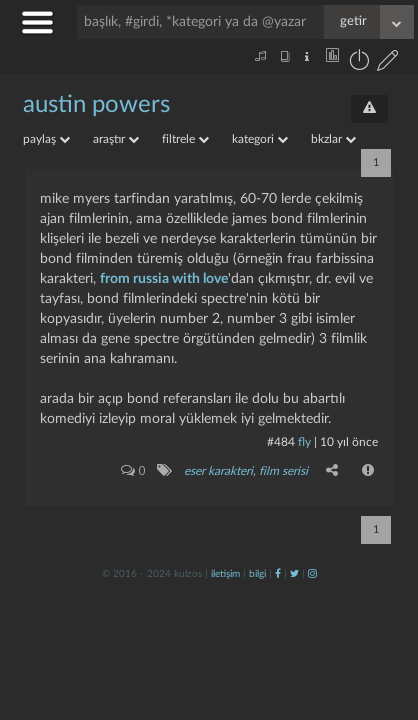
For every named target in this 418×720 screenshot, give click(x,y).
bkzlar (333, 139)
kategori (260, 139)
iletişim (225, 574)
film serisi (283, 471)
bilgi (257, 574)
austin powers (96, 105)
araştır (116, 139)
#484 (281, 442)
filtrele (185, 139)
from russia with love (164, 279)
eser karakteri (218, 471)
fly (304, 442)
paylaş (46, 139)
